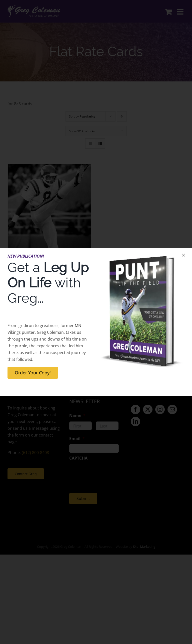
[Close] (183, 255)
